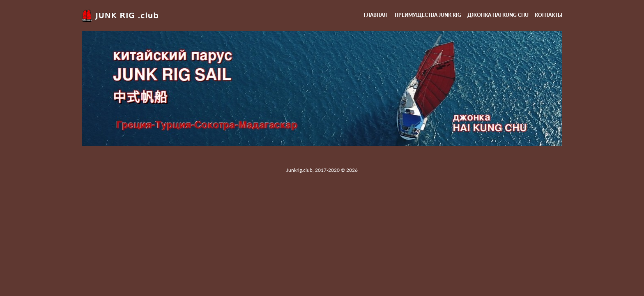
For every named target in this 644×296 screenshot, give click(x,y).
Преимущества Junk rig (428, 15)
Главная (375, 15)
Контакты (549, 15)
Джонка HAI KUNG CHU (498, 15)
